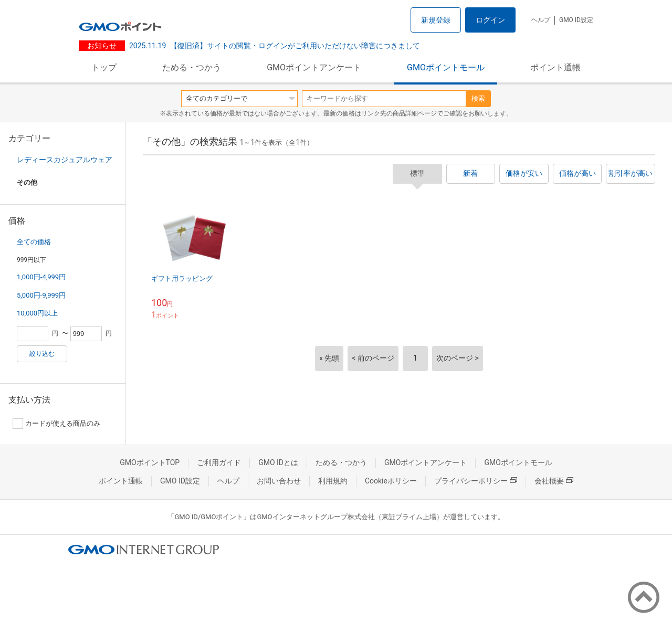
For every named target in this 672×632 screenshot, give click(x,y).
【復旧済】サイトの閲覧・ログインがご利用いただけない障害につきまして (275, 46)
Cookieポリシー (391, 481)
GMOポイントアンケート (314, 67)
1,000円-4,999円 (41, 277)
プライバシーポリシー (476, 481)
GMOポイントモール (446, 67)
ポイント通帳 (555, 67)
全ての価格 (34, 242)
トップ (104, 67)
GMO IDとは (278, 462)
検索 (478, 98)
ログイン (490, 20)
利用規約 (333, 481)
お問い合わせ (279, 481)
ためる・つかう (192, 67)
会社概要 (554, 481)
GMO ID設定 (576, 20)
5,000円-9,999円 (41, 295)
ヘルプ (541, 20)
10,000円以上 (37, 313)
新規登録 (436, 20)
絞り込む (42, 354)
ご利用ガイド (219, 462)
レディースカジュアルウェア (65, 160)
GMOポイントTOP (150, 462)
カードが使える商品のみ (56, 424)
